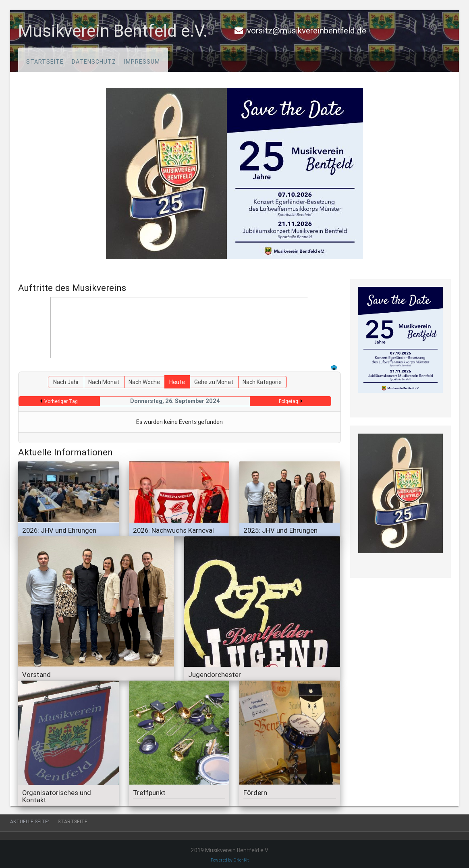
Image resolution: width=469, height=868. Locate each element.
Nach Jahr (66, 382)
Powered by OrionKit (230, 860)
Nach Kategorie (262, 382)
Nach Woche (144, 382)
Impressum (142, 62)
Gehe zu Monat (214, 382)
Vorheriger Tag (61, 401)
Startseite (45, 62)
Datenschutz (94, 62)
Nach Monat (104, 382)
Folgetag (288, 401)
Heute (177, 382)
